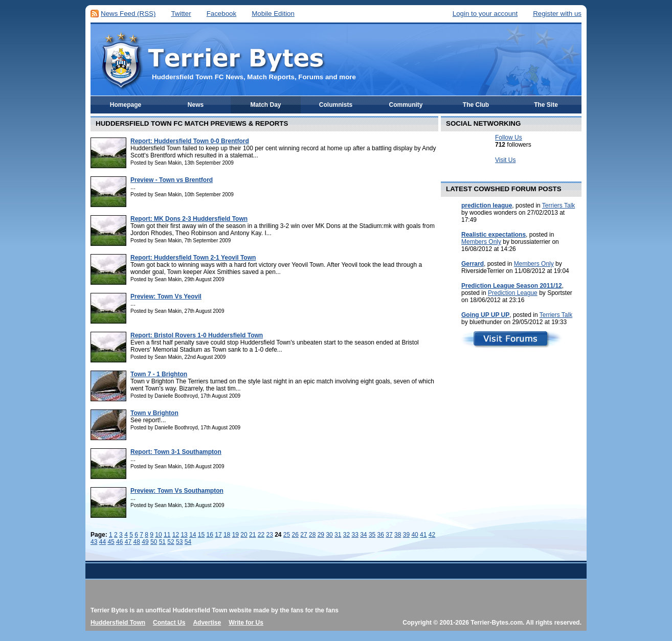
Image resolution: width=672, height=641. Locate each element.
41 (423, 535)
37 (389, 535)
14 (193, 535)
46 (119, 542)
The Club (476, 105)
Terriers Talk (558, 205)
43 (94, 542)
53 (179, 542)
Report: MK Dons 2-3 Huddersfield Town (189, 219)
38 (398, 535)
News (196, 105)
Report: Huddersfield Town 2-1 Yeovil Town (193, 258)
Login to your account (485, 14)
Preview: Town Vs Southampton (177, 491)
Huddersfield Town (118, 623)
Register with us (557, 14)
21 (252, 535)
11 (167, 535)
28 (312, 535)
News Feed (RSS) (128, 14)
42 (432, 535)
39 (406, 535)
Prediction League (513, 293)
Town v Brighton (154, 413)
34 (363, 535)
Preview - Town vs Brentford (172, 180)
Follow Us (509, 138)
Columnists (336, 105)
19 (236, 535)
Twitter (181, 14)
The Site (546, 105)
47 (128, 542)
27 (304, 535)
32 (346, 535)
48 (137, 542)
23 (269, 535)
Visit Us (505, 160)
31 (338, 535)
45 (111, 542)
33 (355, 535)
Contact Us (169, 623)
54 (188, 542)
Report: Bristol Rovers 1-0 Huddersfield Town (197, 335)
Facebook (222, 14)
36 (381, 535)
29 (321, 535)
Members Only (481, 242)
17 (218, 535)
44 (103, 542)
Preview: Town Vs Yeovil (166, 296)
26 (295, 535)
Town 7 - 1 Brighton (159, 374)
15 (201, 535)
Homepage (126, 105)
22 (261, 535)
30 (329, 535)
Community (406, 105)
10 (158, 535)
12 (176, 535)
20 (244, 535)
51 (162, 542)
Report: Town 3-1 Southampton (176, 452)
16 (210, 535)
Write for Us (246, 623)
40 (415, 535)
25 (287, 535)
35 (372, 535)
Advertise (207, 623)
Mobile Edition (273, 14)
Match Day (265, 105)
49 (145, 542)
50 (154, 542)
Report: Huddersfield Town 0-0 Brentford (190, 141)
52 (171, 542)
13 (184, 535)
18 (227, 535)
